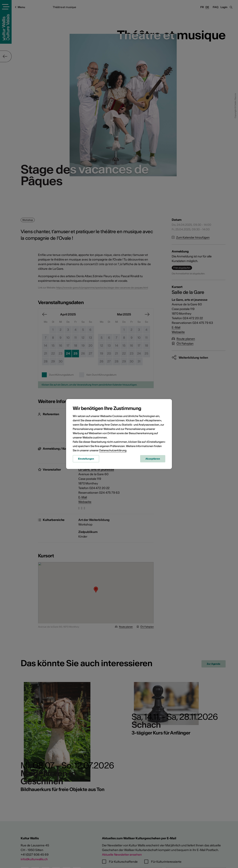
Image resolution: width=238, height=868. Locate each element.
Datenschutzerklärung (113, 450)
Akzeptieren (153, 459)
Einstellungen (86, 459)
